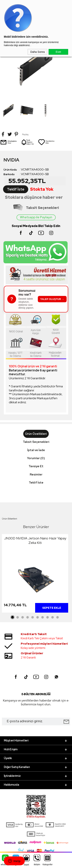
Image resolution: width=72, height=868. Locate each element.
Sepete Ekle (52, 608)
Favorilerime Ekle (46, 142)
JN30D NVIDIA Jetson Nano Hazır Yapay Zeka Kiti (35, 540)
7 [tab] (43, 617)
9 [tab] (53, 617)
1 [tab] (13, 617)
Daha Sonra (38, 52)
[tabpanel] (35, 574)
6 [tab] (38, 617)
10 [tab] (58, 617)
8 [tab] (48, 617)
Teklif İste (16, 189)
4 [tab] (28, 617)
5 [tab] (33, 617)
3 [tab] (23, 617)
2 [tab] (18, 617)
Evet (58, 52)
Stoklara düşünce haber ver (34, 197)
